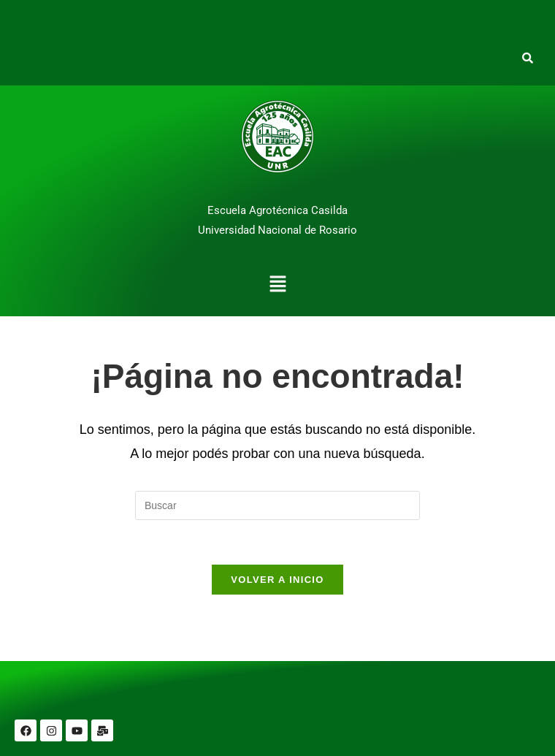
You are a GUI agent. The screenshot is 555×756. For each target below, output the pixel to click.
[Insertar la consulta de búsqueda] (277, 505)
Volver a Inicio (277, 580)
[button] (277, 286)
